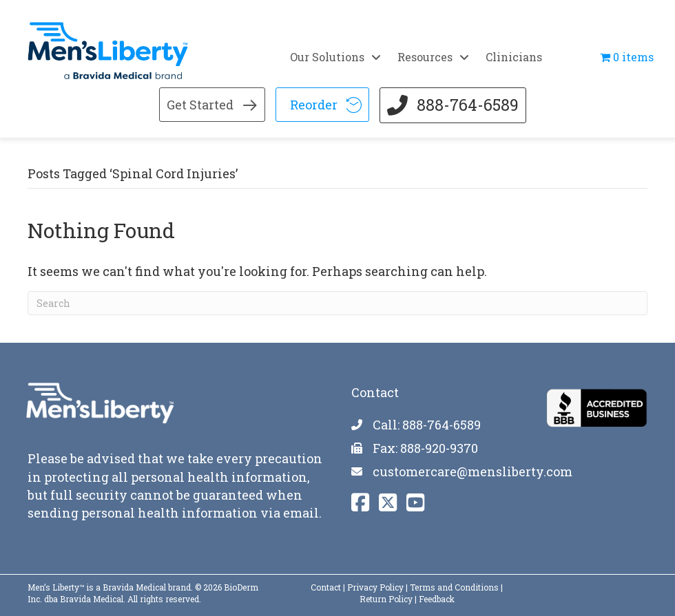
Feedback (437, 598)
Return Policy (386, 598)
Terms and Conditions (454, 586)
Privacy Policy (375, 586)
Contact (326, 586)
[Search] (337, 302)
